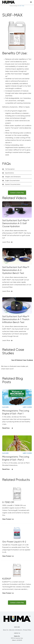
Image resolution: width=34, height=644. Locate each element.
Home (11, 6)
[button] (17, 169)
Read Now (6, 428)
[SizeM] (9, 1)
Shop (16, 6)
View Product (7, 519)
